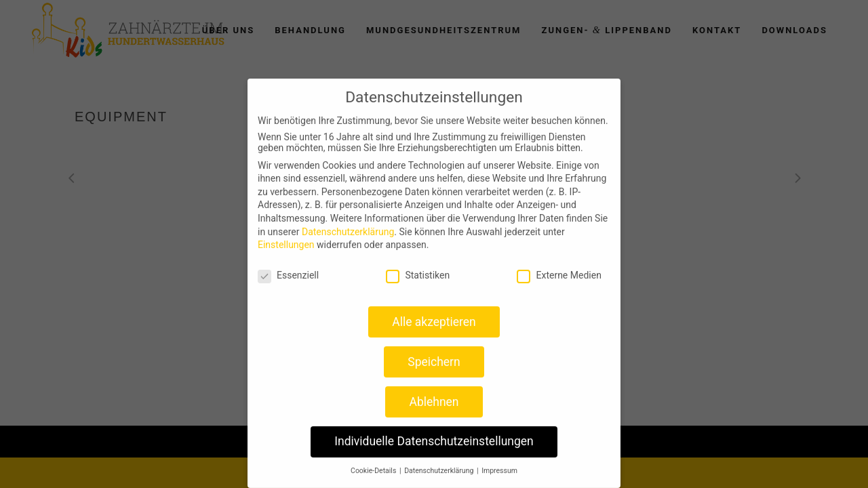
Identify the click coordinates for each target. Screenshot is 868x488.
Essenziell (288, 268)
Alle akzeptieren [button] (434, 315)
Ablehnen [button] (434, 395)
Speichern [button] (434, 355)
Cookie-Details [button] (374, 464)
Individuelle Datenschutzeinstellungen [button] (434, 434)
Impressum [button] (499, 464)
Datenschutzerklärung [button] (440, 464)
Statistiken (418, 268)
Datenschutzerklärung (348, 225)
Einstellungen (286, 238)
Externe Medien (559, 268)
